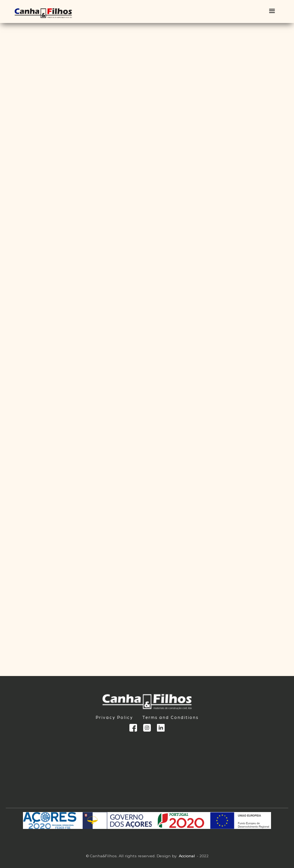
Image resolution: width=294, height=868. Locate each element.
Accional (187, 856)
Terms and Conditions (171, 717)
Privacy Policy (114, 717)
